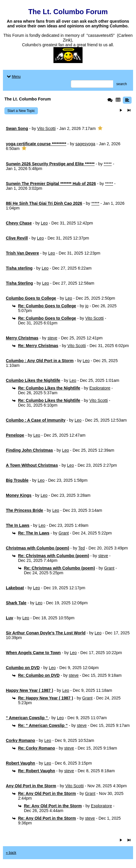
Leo (44, 223)
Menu (13, 77)
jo (87, 306)
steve (52, 338)
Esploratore (100, 388)
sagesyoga (85, 144)
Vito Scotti (47, 128)
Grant (64, 533)
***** (108, 164)
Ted (82, 548)
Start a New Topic (21, 111)
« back (11, 853)
